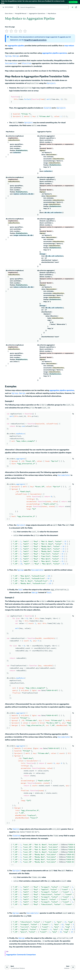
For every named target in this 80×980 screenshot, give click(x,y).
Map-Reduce (52, 13)
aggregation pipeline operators (55, 53)
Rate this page (10, 27)
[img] (7, 31)
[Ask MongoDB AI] (72, 7)
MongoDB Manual (21, 13)
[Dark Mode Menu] (76, 7)
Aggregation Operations (37, 13)
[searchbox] (43, 7)
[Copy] (73, 414)
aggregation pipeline (16, 46)
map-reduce (69, 46)
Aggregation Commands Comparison (21, 955)
